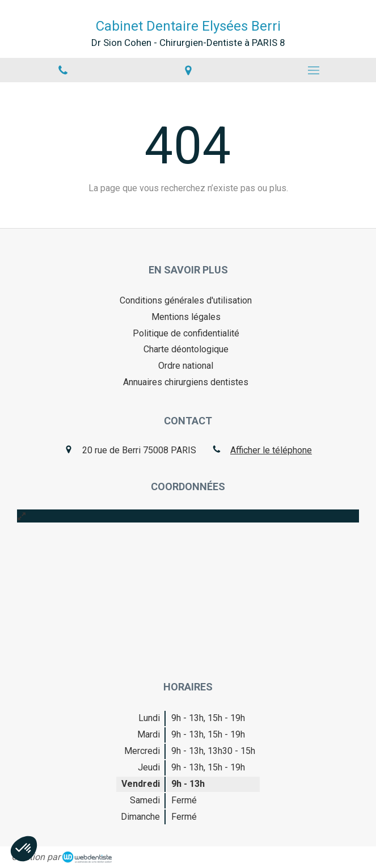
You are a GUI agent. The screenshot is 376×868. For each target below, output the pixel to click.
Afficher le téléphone (271, 450)
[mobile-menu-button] (313, 70)
